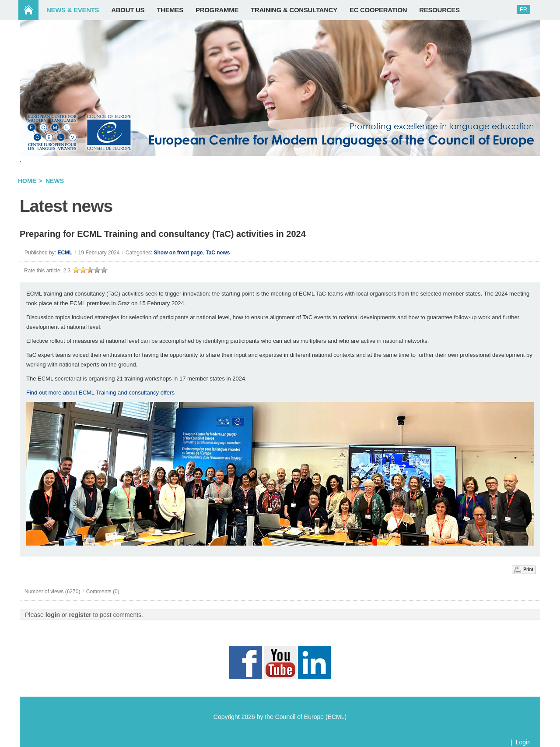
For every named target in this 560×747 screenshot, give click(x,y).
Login (523, 742)
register (80, 615)
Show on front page (178, 253)
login (53, 615)
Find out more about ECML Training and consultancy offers (100, 393)
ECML (65, 253)
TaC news (218, 253)
